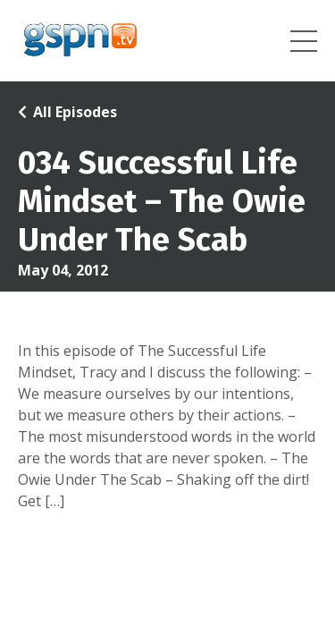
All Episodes (75, 112)
